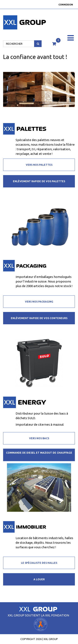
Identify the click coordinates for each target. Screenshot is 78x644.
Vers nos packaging (39, 302)
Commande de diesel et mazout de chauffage (39, 453)
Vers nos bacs (39, 438)
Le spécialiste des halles (39, 563)
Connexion (66, 5)
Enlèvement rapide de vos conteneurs (39, 318)
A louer (39, 579)
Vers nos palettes (39, 165)
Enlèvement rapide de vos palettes (39, 181)
